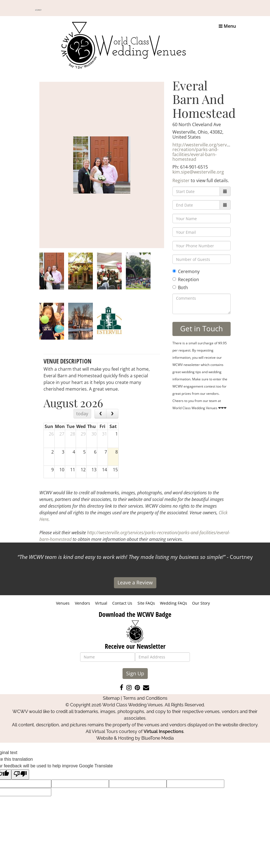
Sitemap (111, 698)
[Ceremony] (174, 271)
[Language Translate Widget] (38, 10)
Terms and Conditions (145, 698)
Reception (186, 279)
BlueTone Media (158, 738)
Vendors (82, 603)
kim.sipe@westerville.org (198, 172)
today (82, 414)
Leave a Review (135, 582)
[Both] (174, 287)
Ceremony (186, 271)
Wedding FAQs (174, 603)
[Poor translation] (20, 774)
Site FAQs (146, 603)
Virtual (101, 603)
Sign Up (135, 673)
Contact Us (122, 603)
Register (181, 180)
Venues (63, 603)
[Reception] (174, 279)
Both (180, 287)
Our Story (201, 603)
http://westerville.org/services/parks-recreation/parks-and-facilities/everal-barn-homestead (211, 152)
